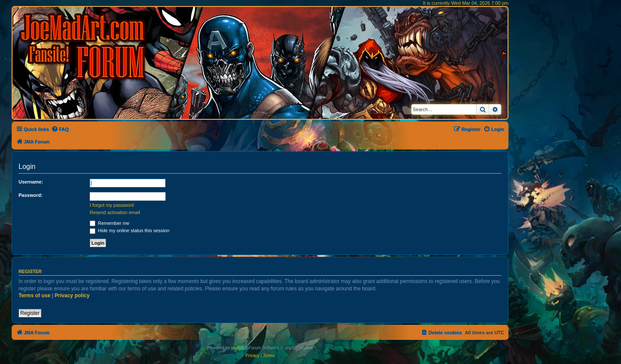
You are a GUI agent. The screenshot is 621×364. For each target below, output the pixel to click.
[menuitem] (60, 129)
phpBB (238, 348)
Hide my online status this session (130, 230)
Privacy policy (72, 296)
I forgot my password (112, 205)
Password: (31, 195)
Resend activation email (115, 212)
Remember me (110, 223)
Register (30, 313)
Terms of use (34, 296)
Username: (31, 182)
